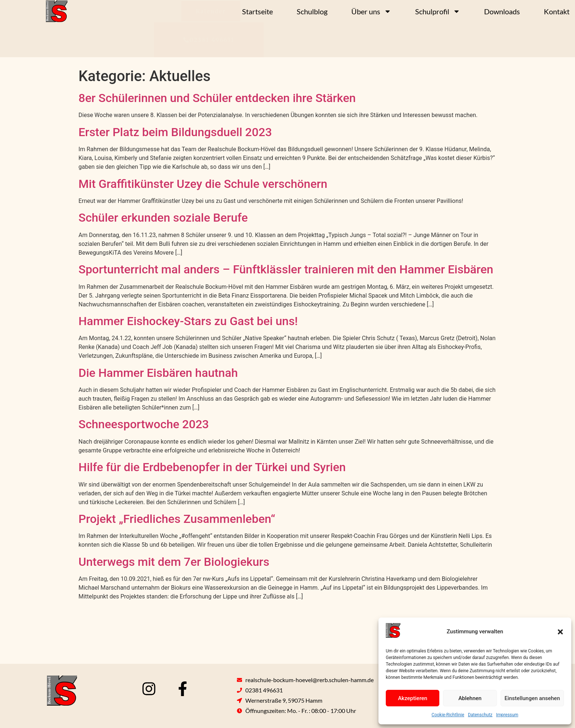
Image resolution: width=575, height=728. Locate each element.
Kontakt (557, 11)
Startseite (257, 11)
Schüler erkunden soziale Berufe (163, 218)
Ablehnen (470, 698)
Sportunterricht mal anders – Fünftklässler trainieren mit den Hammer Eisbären (286, 269)
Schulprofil (438, 11)
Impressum (507, 715)
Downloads (502, 11)
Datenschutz (480, 715)
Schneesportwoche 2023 (144, 424)
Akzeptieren (413, 698)
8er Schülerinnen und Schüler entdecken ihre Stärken (217, 98)
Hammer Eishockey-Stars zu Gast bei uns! (188, 321)
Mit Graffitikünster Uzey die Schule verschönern (203, 184)
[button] (560, 632)
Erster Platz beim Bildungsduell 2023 (175, 132)
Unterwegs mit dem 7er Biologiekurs (174, 562)
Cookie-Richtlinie (448, 715)
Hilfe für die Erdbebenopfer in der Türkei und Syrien (212, 467)
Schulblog (312, 11)
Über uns (371, 11)
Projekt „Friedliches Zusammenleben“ (177, 519)
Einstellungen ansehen (532, 698)
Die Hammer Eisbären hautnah (158, 373)
